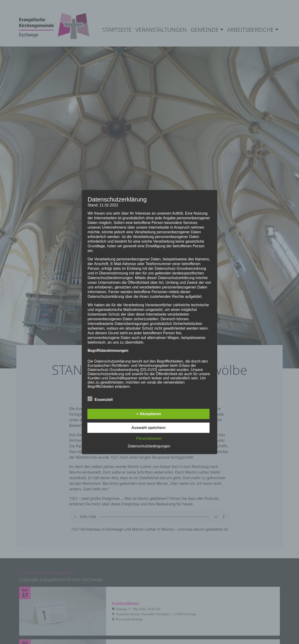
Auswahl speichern (149, 428)
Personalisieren (149, 438)
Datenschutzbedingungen (149, 446)
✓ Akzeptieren (149, 414)
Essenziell (100, 399)
